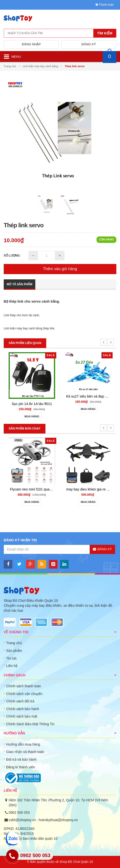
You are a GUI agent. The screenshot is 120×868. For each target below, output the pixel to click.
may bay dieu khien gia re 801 (89, 489)
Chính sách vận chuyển (24, 694)
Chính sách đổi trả (20, 701)
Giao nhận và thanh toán (25, 752)
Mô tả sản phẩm (20, 284)
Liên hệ (12, 666)
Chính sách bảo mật (22, 716)
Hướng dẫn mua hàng (23, 744)
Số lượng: (12, 256)
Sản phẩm (14, 651)
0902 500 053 (19, 812)
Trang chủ (14, 643)
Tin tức (11, 658)
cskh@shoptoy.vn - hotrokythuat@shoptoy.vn (43, 820)
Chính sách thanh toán (24, 686)
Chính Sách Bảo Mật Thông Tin (30, 724)
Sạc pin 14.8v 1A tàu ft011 (32, 404)
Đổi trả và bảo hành (21, 759)
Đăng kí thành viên (21, 767)
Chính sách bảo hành (23, 709)
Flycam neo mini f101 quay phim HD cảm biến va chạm (52, 489)
